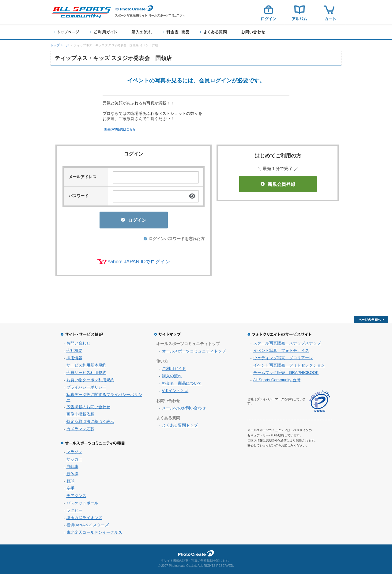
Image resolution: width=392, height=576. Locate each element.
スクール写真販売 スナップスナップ (287, 345)
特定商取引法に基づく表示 (90, 423)
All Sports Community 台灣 (277, 382)
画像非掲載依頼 (80, 416)
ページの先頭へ (371, 321)
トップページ (66, 32)
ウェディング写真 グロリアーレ (283, 360)
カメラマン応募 (80, 431)
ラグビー (74, 512)
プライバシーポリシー (86, 389)
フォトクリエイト (196, 555)
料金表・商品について (182, 385)
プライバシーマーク (319, 403)
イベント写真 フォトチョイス (281, 352)
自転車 (72, 468)
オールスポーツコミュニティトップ (194, 353)
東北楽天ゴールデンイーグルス (94, 534)
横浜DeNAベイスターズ (88, 527)
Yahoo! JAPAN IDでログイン (139, 264)
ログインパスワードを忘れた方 (177, 241)
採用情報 (74, 360)
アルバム (300, 12)
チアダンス (76, 497)
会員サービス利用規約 (86, 374)
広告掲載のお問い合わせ (88, 409)
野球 (70, 483)
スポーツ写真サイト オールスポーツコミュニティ (81, 13)
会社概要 (74, 352)
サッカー (74, 461)
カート (330, 12)
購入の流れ (140, 32)
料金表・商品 (176, 32)
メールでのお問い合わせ (184, 410)
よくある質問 (213, 32)
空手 (70, 490)
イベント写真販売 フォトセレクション (289, 367)
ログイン (269, 12)
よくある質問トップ (180, 427)
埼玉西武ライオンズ (84, 520)
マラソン (74, 454)
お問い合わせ (251, 32)
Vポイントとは (175, 392)
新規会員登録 (278, 184)
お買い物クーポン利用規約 (90, 382)
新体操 (72, 476)
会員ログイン (215, 81)
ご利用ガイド (103, 32)
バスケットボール (82, 505)
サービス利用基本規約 (86, 367)
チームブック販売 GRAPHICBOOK (286, 374)
